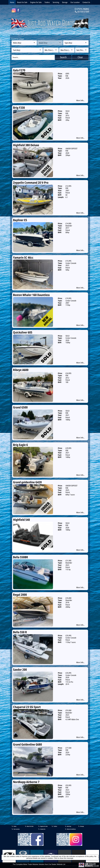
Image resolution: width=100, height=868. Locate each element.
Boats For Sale (22, 2)
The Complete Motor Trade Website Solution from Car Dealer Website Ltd (39, 867)
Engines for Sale (36, 2)
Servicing (56, 2)
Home (12, 2)
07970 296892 (83, 9)
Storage (65, 2)
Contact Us (86, 2)
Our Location (75, 2)
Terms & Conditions (71, 829)
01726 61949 (83, 12)
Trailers (47, 2)
